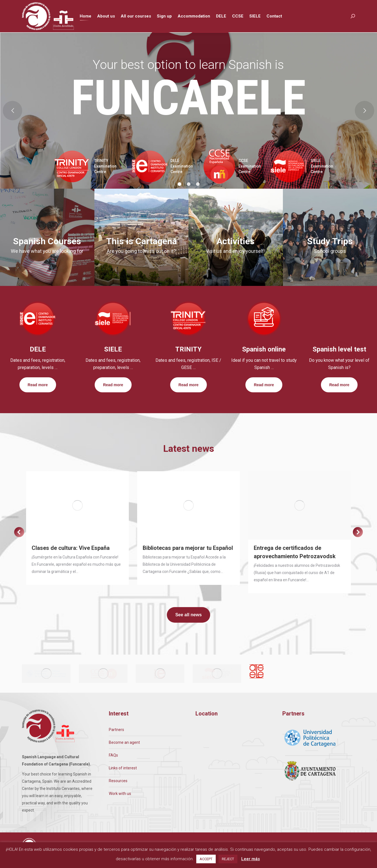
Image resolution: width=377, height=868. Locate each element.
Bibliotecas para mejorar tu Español (188, 558)
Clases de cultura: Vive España (71, 558)
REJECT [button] (228, 859)
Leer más (251, 859)
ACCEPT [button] (206, 859)
